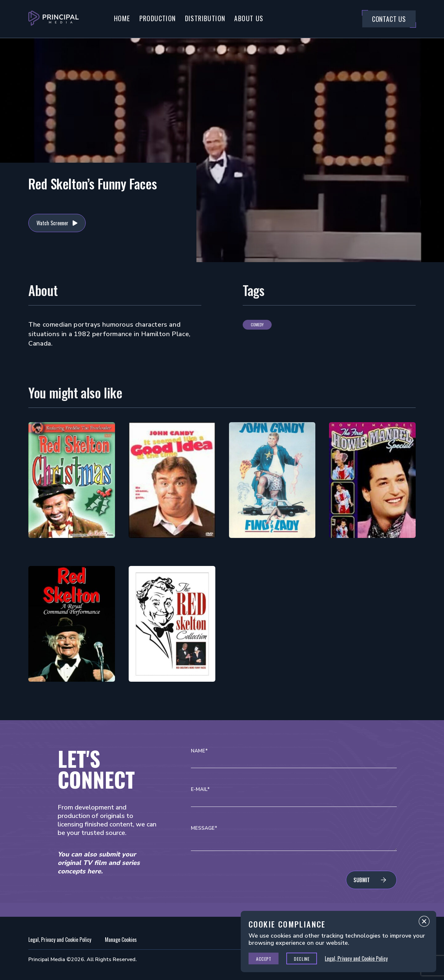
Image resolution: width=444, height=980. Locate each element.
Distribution (205, 18)
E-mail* (200, 789)
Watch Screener (52, 223)
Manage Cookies (121, 940)
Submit (362, 880)
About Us (249, 18)
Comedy (257, 325)
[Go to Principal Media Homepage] (54, 19)
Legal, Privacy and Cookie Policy (60, 940)
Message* (204, 828)
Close (424, 923)
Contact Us (389, 19)
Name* (199, 751)
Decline (302, 959)
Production (158, 18)
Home (122, 18)
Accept (264, 959)
